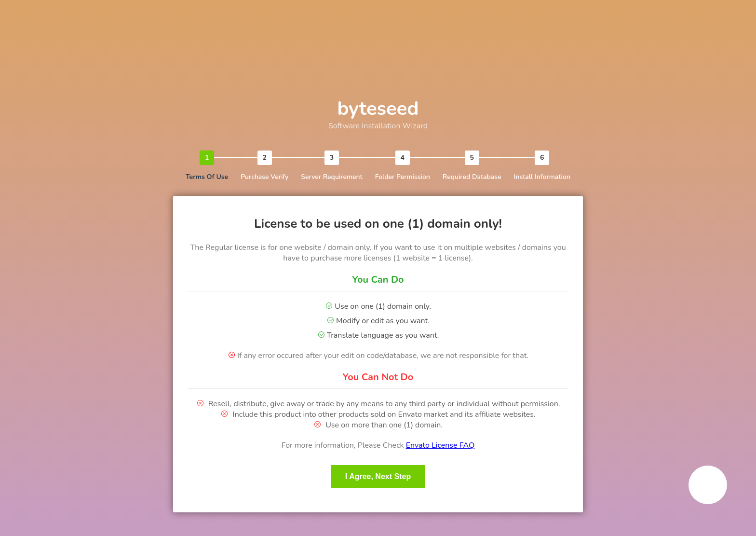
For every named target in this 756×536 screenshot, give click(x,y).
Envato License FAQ (440, 445)
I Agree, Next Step (378, 476)
